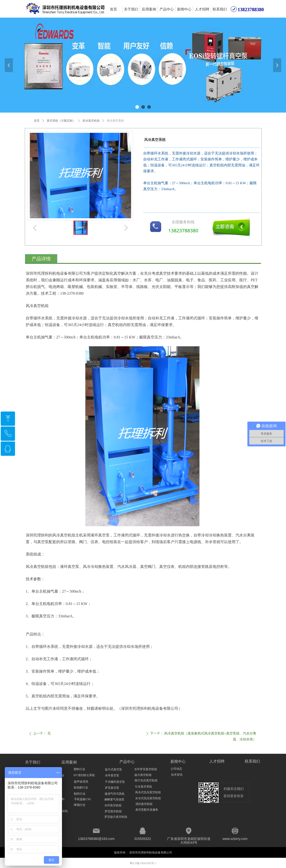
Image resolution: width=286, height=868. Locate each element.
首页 (37, 121)
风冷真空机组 (91, 121)
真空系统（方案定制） (61, 121)
